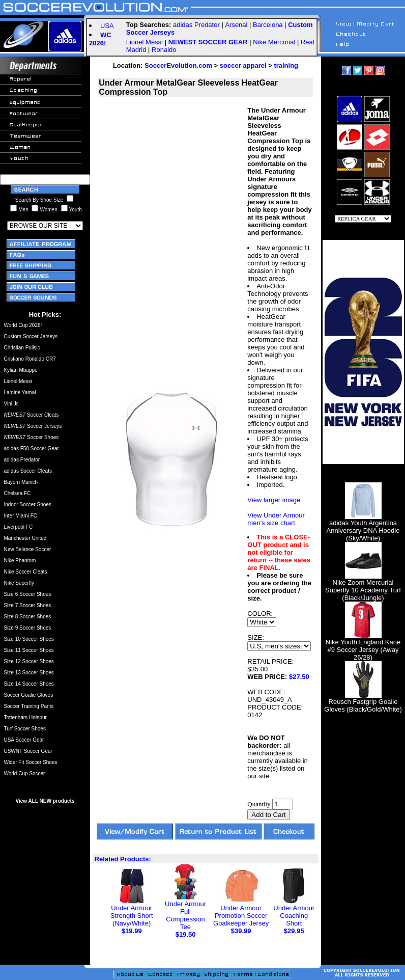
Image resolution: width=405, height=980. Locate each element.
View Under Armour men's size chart (276, 519)
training (286, 65)
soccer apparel (243, 65)
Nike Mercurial (274, 42)
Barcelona (268, 25)
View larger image (274, 500)
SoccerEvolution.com (178, 65)
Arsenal (236, 25)
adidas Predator (196, 25)
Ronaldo (164, 50)
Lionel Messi (144, 42)
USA (107, 26)
